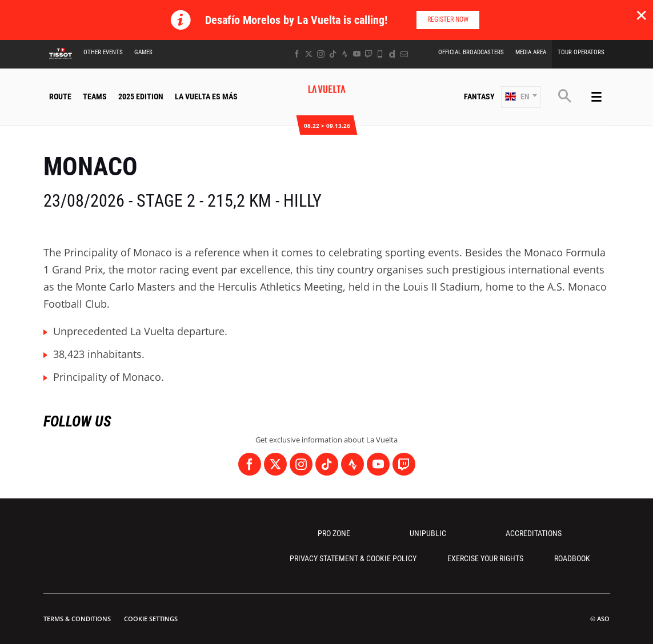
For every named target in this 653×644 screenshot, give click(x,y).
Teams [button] (95, 96)
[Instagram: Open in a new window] (321, 54)
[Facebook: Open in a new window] (297, 54)
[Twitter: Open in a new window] (309, 54)
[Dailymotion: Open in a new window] (392, 54)
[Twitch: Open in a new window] (368, 54)
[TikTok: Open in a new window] (333, 54)
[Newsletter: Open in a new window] (404, 54)
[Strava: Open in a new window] (345, 54)
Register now (448, 19)
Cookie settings (151, 619)
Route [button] (60, 96)
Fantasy (479, 96)
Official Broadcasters (471, 52)
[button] (521, 97)
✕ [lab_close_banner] (641, 15)
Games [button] (143, 52)
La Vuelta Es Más (206, 96)
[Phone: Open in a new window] (380, 54)
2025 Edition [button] (141, 96)
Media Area (531, 52)
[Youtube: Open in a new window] (357, 54)
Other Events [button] (103, 52)
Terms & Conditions (77, 619)
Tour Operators (581, 52)
